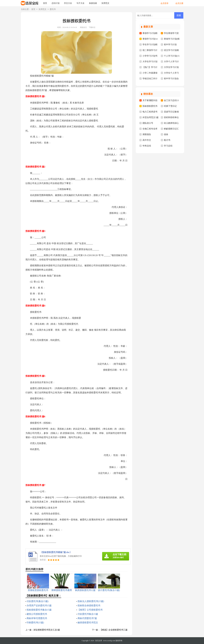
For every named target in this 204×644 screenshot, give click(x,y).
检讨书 (167, 140)
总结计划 (56, 3)
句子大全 (80, 3)
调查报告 (147, 134)
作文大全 (68, 3)
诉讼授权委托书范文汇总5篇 (47, 630)
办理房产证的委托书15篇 (39, 606)
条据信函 (93, 3)
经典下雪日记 (170, 106)
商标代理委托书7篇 (87, 618)
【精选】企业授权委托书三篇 (114, 630)
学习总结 (168, 146)
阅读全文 (83, 27)
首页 (45, 3)
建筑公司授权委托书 (37, 614)
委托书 (53, 9)
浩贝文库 (99, 641)
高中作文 (147, 140)
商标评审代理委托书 (37, 618)
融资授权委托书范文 (88, 623)
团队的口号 (148, 123)
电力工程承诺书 (150, 112)
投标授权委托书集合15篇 (39, 610)
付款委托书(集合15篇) (38, 601)
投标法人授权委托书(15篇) (91, 601)
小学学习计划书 (150, 56)
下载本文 (92, 27)
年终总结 (147, 146)
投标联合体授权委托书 (89, 606)
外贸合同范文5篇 (151, 117)
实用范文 (105, 3)
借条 (166, 134)
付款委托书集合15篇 (88, 614)
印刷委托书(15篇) (35, 623)
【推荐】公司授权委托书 (90, 610)
